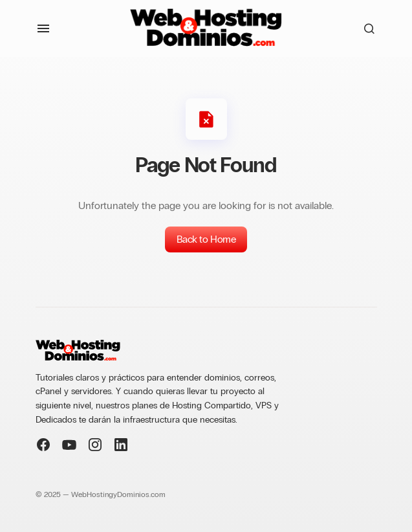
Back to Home (206, 239)
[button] (43, 28)
